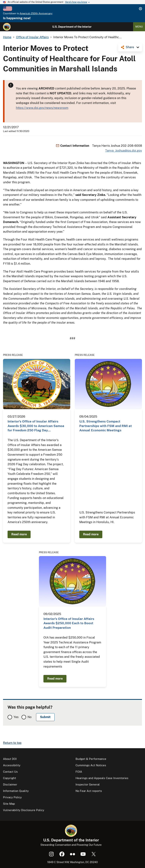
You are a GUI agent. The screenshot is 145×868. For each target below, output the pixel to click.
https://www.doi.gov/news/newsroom (42, 108)
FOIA (79, 772)
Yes (16, 717)
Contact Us (10, 772)
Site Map (9, 804)
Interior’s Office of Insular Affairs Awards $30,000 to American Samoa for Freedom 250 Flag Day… (36, 426)
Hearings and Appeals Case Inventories (102, 778)
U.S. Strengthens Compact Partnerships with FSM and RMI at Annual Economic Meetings (106, 426)
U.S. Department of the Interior (72, 27)
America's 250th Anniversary (36, 13)
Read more (19, 534)
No (30, 717)
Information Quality (16, 791)
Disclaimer (10, 784)
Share (130, 47)
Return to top (12, 743)
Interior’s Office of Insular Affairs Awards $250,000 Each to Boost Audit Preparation (69, 623)
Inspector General (88, 784)
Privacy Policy (12, 797)
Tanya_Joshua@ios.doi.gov (124, 151)
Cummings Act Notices (91, 765)
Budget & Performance (91, 759)
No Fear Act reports (89, 791)
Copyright (10, 778)
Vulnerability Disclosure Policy (24, 810)
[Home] (7, 27)
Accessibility (12, 765)
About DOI (10, 759)
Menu (139, 27)
